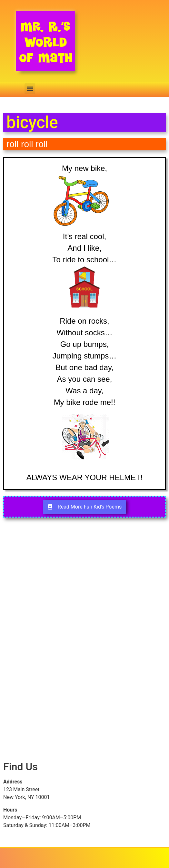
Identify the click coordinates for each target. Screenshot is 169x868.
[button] (30, 89)
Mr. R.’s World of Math (46, 42)
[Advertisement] (84, 585)
